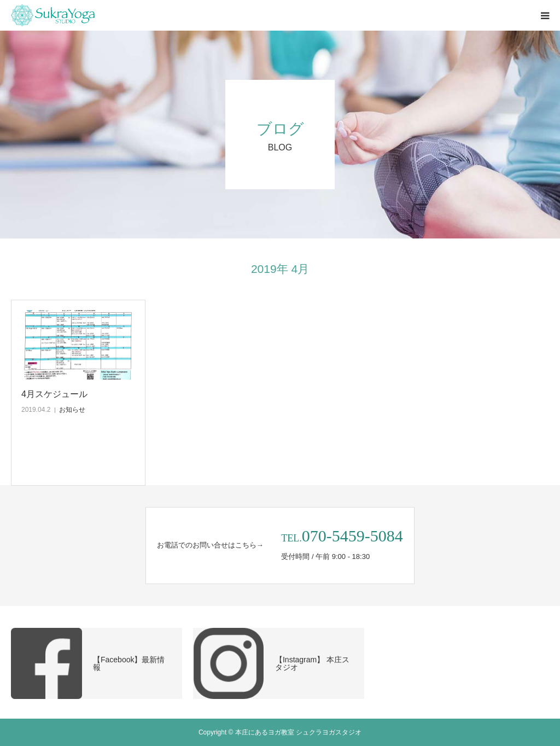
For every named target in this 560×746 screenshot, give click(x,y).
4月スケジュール (54, 394)
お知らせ (72, 410)
